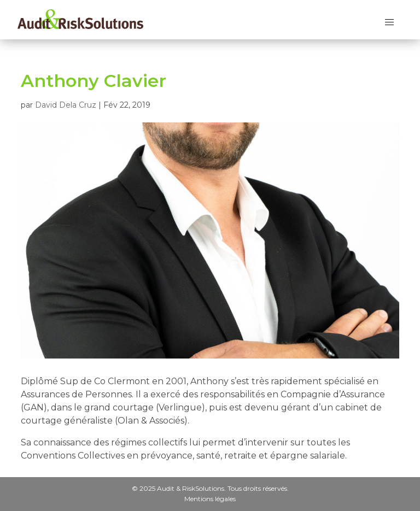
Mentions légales (210, 498)
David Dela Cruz (66, 105)
